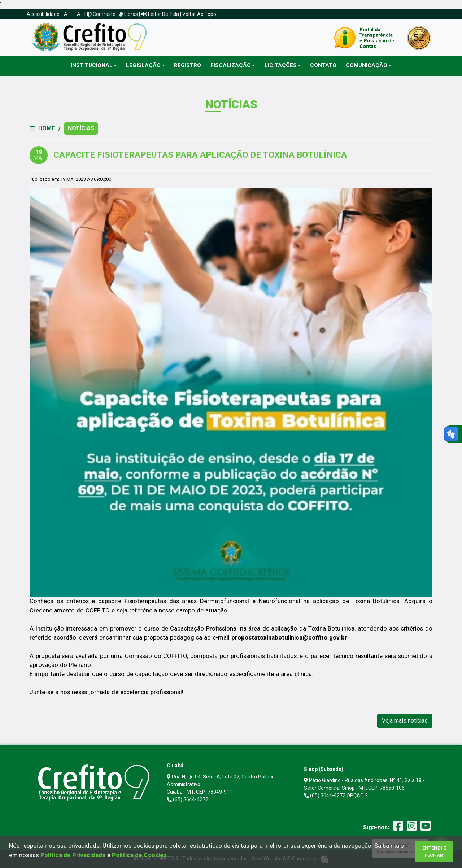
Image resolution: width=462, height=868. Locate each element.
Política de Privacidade (73, 855)
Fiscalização (231, 65)
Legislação (143, 65)
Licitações (281, 65)
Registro (188, 65)
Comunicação (367, 65)
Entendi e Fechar (434, 852)
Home (47, 128)
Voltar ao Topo (199, 14)
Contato (323, 65)
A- (80, 14)
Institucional (92, 65)
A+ (67, 14)
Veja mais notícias (405, 721)
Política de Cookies (139, 855)
